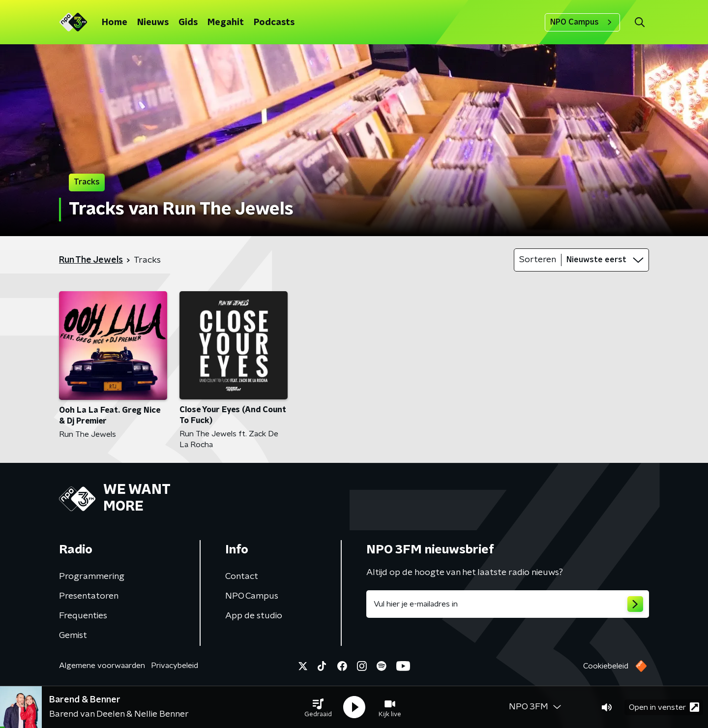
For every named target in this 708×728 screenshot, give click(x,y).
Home (115, 23)
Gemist (73, 636)
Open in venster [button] (664, 707)
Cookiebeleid (606, 666)
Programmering (92, 576)
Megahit (226, 23)
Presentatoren (89, 596)
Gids (188, 23)
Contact (242, 576)
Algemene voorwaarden (102, 666)
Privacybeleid (175, 666)
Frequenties (83, 616)
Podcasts (274, 23)
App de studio (254, 616)
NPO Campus (582, 22)
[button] (318, 707)
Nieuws (153, 23)
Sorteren (538, 260)
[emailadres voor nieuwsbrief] (508, 604)
